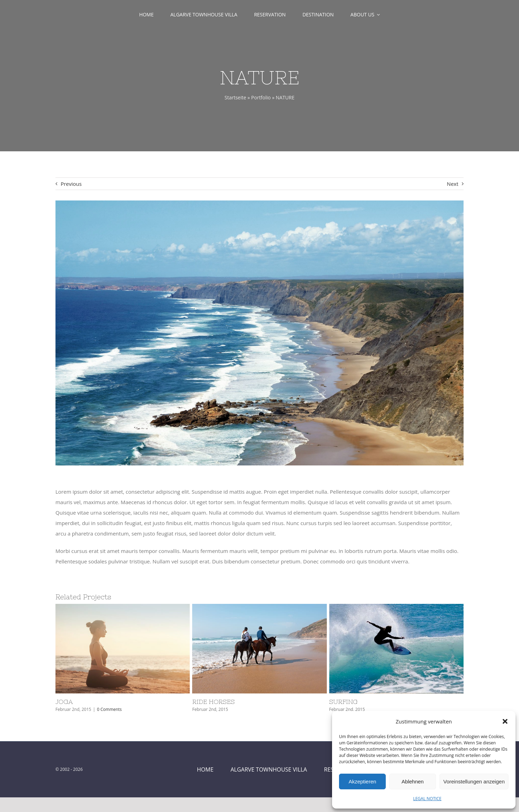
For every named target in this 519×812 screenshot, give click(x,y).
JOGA (64, 702)
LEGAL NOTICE (427, 799)
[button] (505, 721)
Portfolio (261, 97)
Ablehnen (412, 781)
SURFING (344, 702)
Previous (71, 184)
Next (453, 184)
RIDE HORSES (213, 702)
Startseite (235, 97)
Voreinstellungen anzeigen (474, 781)
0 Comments (109, 709)
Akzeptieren (362, 781)
